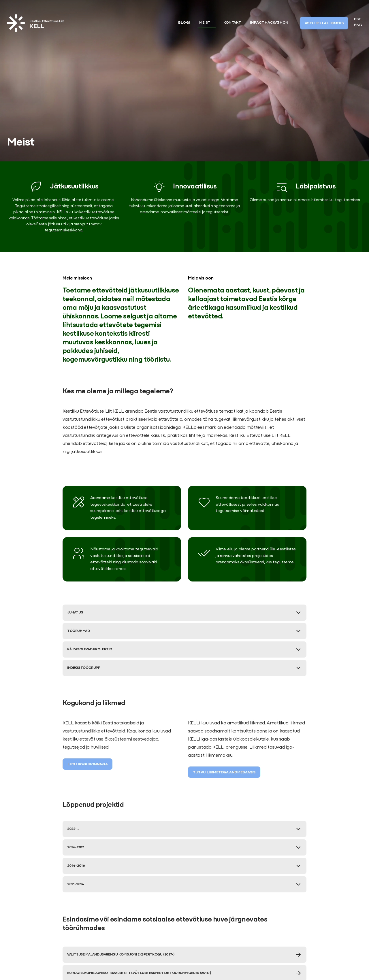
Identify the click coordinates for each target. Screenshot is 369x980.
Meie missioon (77, 278)
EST (357, 19)
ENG (358, 25)
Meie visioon (201, 278)
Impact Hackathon (269, 23)
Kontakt (232, 23)
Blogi (184, 23)
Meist (205, 23)
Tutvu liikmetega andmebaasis (224, 773)
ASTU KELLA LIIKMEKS (324, 23)
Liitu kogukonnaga (87, 764)
